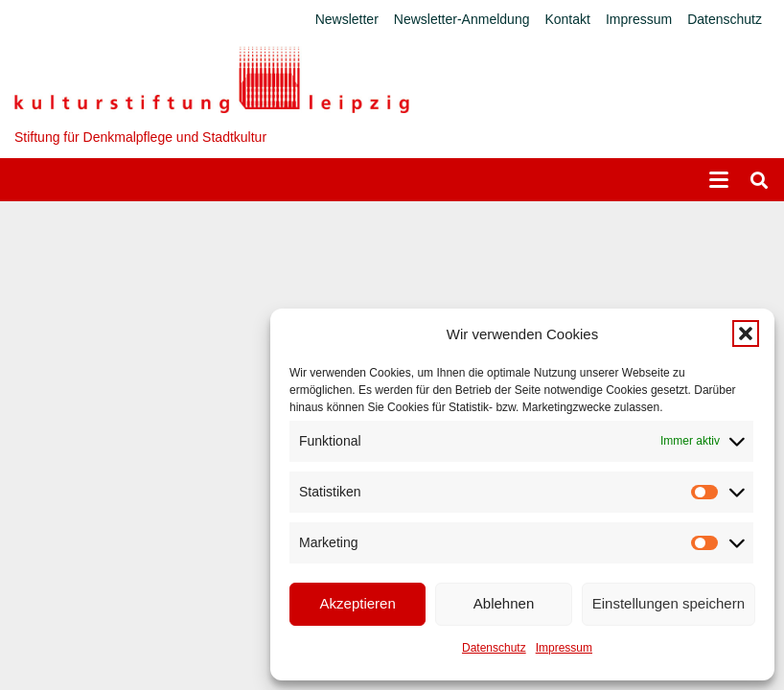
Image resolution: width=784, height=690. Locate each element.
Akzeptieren (358, 603)
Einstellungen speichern (669, 603)
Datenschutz (494, 648)
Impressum (564, 648)
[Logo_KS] (212, 80)
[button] (746, 333)
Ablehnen (504, 603)
